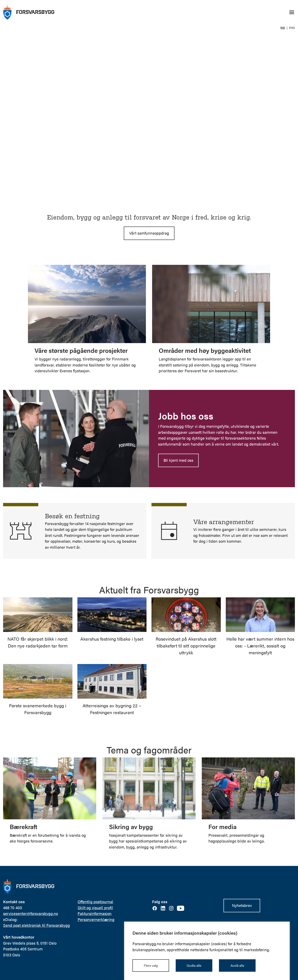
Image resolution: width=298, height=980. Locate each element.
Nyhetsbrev (242, 905)
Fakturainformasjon (95, 913)
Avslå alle (237, 965)
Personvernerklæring (96, 919)
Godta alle (194, 965)
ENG (292, 28)
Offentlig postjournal (95, 901)
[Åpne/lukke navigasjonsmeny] (292, 12)
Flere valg (151, 965)
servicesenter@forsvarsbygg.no (31, 913)
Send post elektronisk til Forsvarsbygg (37, 925)
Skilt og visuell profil (95, 907)
